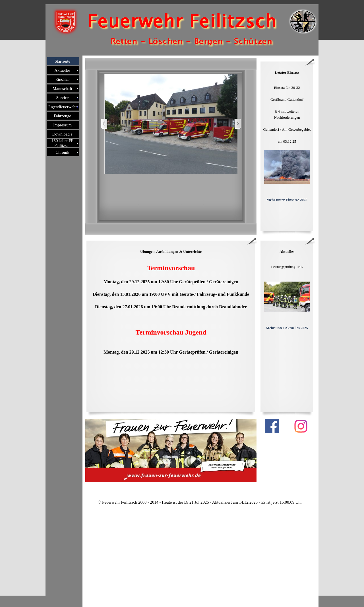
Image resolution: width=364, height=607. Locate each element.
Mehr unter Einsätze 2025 (287, 200)
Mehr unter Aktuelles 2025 (287, 328)
